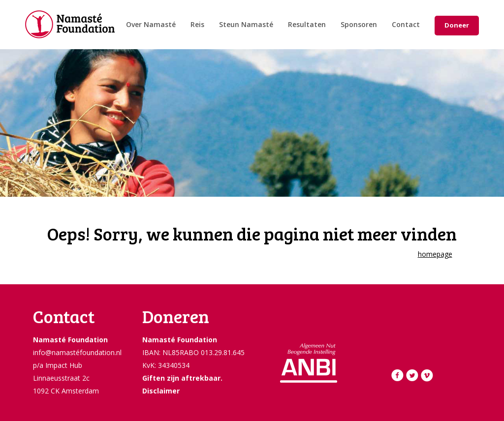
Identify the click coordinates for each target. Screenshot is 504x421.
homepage (435, 254)
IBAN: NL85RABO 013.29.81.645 (193, 352)
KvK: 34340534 (166, 365)
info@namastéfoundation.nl (77, 352)
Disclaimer (161, 391)
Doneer (457, 25)
